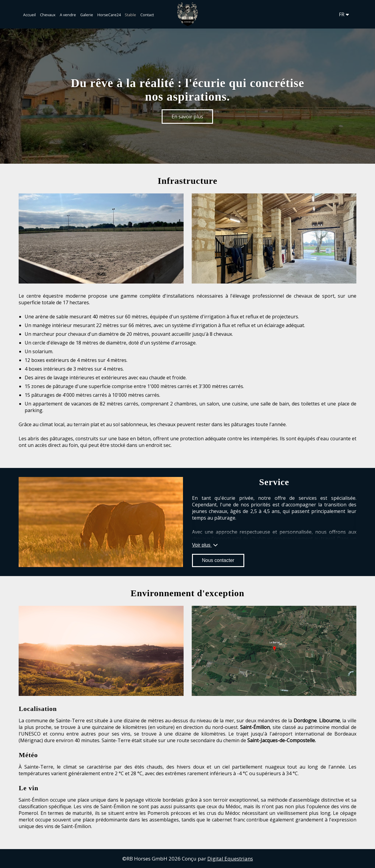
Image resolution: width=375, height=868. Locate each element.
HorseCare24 (110, 15)
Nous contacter (218, 560)
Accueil (29, 15)
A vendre (68, 15)
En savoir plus (187, 117)
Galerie (87, 15)
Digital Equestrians (230, 859)
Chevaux (48, 15)
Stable (130, 15)
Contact (147, 15)
